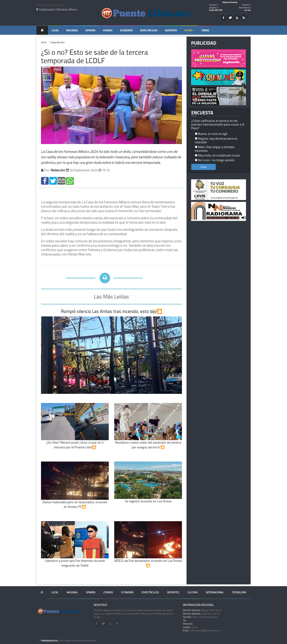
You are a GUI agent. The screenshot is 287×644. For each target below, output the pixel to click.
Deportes (171, 30)
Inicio (44, 42)
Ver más (247, 10)
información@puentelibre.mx (202, 630)
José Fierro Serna (201, 614)
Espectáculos (149, 30)
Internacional (215, 592)
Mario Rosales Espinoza (200, 617)
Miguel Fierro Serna (202, 610)
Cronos (108, 30)
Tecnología (239, 592)
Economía (126, 30)
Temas (205, 30)
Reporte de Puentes (230, 2)
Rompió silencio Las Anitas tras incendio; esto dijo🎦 (112, 311)
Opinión (90, 30)
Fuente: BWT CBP (216, 10)
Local (55, 30)
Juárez (190, 627)
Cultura (193, 592)
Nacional (72, 30)
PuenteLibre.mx (50, 641)
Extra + (189, 30)
